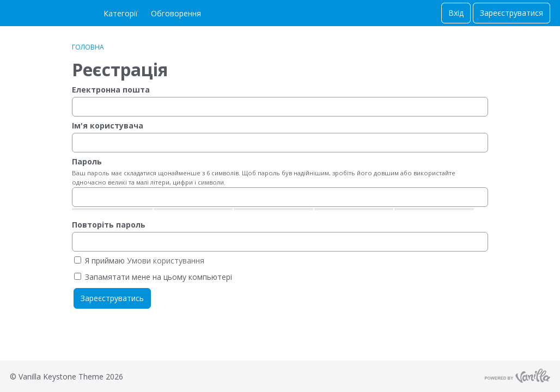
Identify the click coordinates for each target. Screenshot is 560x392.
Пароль (87, 161)
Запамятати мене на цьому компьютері (153, 277)
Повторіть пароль (109, 225)
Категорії (121, 13)
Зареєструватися (512, 13)
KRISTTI (24, 13)
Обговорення (176, 13)
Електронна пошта (111, 90)
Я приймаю (139, 261)
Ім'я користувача (108, 125)
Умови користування (166, 261)
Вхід (456, 13)
